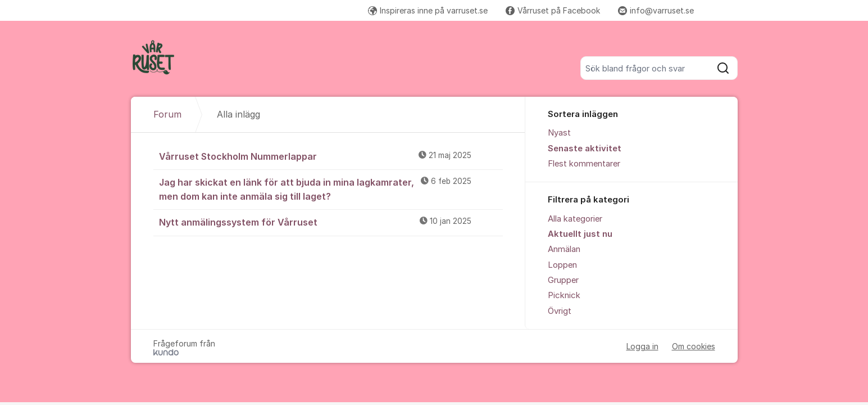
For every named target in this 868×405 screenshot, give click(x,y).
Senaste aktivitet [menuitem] (585, 148)
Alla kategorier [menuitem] (575, 219)
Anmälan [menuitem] (564, 249)
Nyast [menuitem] (559, 133)
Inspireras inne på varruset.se (428, 10)
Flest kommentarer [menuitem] (584, 164)
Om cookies (694, 346)
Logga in (642, 346)
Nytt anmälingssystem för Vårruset (331, 222)
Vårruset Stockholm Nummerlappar (331, 156)
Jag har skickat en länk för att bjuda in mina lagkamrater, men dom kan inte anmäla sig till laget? (331, 189)
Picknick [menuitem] (564, 295)
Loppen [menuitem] (562, 265)
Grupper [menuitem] (563, 280)
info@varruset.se (656, 10)
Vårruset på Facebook (553, 10)
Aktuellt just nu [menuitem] (580, 234)
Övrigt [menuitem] (560, 311)
